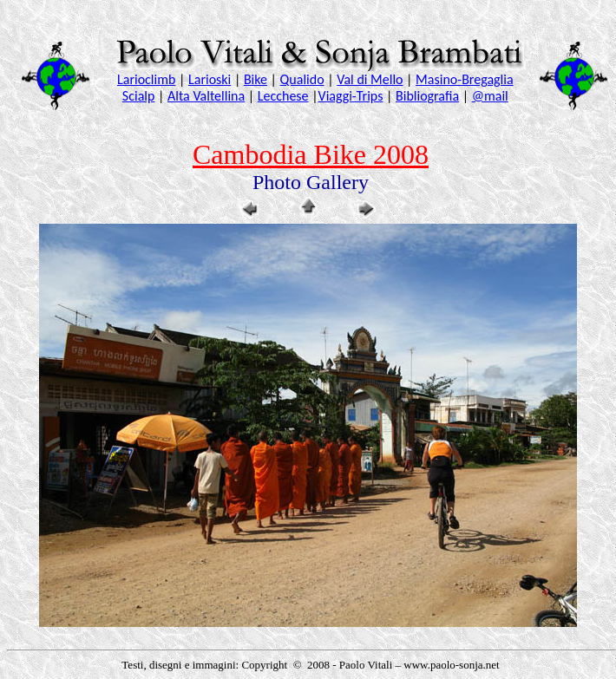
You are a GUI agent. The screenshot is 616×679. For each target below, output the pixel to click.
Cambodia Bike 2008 (311, 154)
